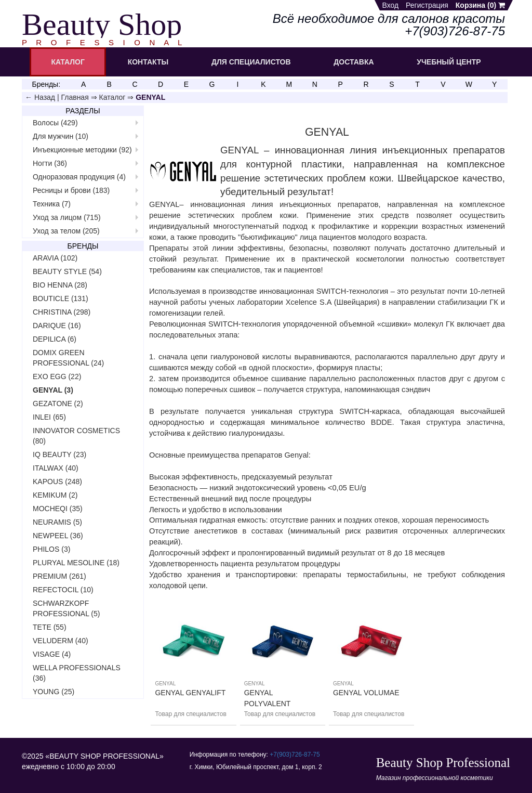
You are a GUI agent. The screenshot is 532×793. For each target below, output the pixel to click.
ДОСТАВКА (354, 62)
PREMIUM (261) (59, 576)
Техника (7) (52, 204)
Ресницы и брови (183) (71, 190)
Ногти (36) (50, 163)
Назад (45, 97)
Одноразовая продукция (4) (79, 177)
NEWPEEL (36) (58, 536)
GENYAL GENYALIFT (190, 693)
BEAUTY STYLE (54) (67, 271)
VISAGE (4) (52, 654)
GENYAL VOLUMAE (366, 693)
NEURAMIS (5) (57, 522)
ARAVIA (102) (55, 258)
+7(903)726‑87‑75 (295, 755)
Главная (75, 97)
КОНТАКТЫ (148, 62)
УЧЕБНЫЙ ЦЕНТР (449, 62)
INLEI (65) (49, 417)
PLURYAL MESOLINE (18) (76, 563)
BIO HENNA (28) (60, 285)
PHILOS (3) (51, 549)
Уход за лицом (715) (67, 217)
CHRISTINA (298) (62, 312)
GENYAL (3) (53, 390)
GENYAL (165, 684)
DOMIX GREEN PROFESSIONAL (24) (68, 358)
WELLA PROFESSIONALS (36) (77, 673)
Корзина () (480, 5)
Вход (391, 5)
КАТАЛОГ (68, 62)
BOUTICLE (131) (61, 298)
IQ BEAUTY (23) (59, 454)
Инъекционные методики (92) (82, 150)
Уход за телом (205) (66, 231)
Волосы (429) (55, 123)
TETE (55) (50, 627)
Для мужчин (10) (61, 136)
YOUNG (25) (54, 692)
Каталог (112, 97)
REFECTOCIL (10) (63, 590)
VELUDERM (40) (61, 641)
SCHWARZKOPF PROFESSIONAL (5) (66, 608)
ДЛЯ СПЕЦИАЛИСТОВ (251, 62)
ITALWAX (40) (56, 468)
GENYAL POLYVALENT (268, 698)
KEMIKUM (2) (55, 495)
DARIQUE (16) (57, 326)
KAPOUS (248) (57, 482)
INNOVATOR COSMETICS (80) (76, 436)
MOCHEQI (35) (58, 509)
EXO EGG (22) (57, 376)
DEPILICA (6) (55, 339)
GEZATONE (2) (58, 404)
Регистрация (427, 5)
